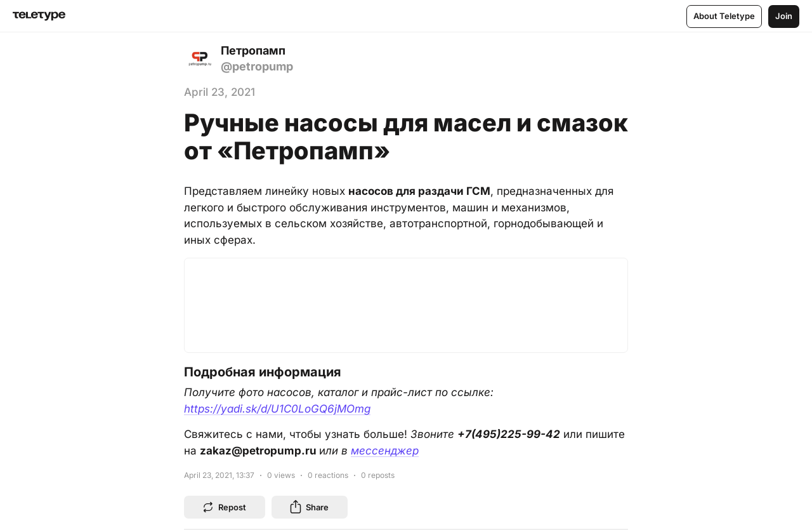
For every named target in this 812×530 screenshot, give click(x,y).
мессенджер (385, 451)
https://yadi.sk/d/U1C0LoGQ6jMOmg (277, 409)
